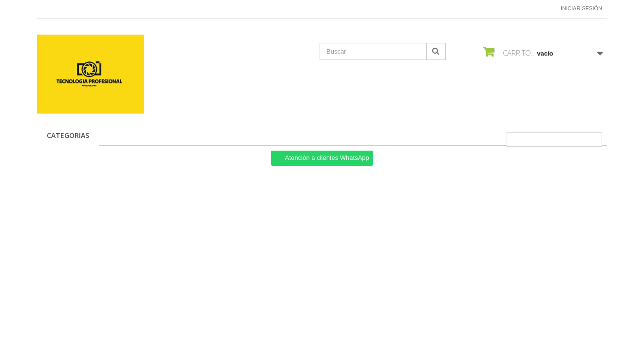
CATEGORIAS (68, 135)
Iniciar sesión (581, 8)
